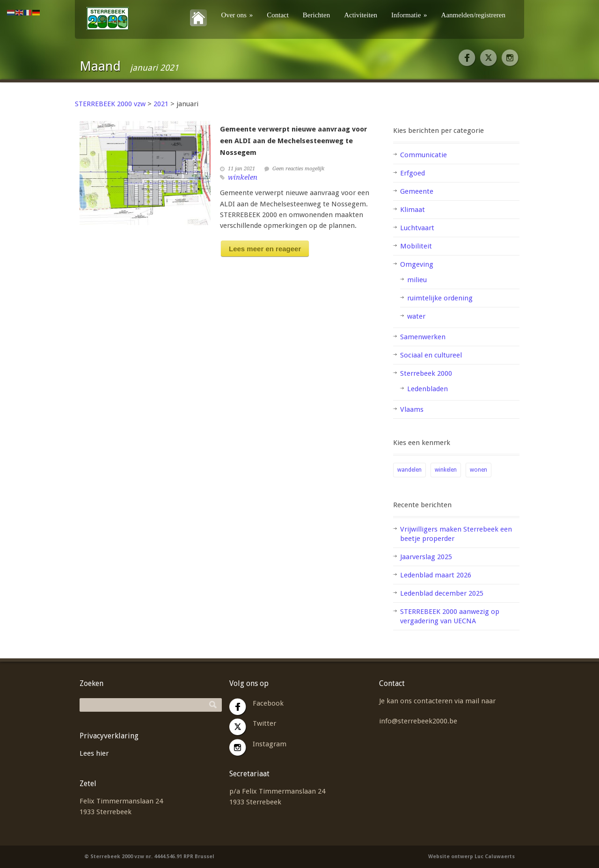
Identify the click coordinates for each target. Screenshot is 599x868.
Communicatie (424, 155)
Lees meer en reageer (265, 249)
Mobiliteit (416, 246)
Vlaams (412, 409)
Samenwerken (423, 337)
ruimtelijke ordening (440, 298)
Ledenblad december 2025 (442, 593)
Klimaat (413, 210)
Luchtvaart (417, 228)
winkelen (243, 177)
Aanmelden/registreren (473, 15)
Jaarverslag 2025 (426, 557)
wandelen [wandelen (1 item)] (409, 470)
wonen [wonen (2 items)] (478, 470)
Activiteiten (361, 15)
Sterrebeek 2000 (426, 373)
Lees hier (94, 753)
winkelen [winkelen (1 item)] (446, 470)
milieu (417, 280)
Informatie (409, 15)
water (416, 316)
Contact (278, 15)
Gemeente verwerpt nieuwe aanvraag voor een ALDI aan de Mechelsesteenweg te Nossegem (294, 141)
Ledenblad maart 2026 (436, 575)
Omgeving (417, 264)
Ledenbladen (427, 389)
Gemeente (417, 191)
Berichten (316, 15)
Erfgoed (413, 173)
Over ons (237, 15)
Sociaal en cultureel (431, 355)
